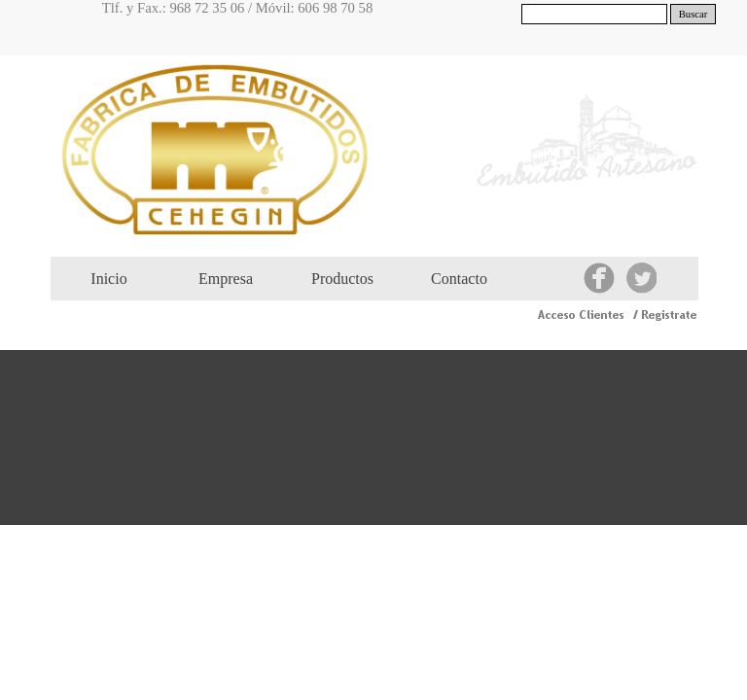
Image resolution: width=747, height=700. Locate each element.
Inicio (108, 279)
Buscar (694, 14)
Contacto (459, 279)
